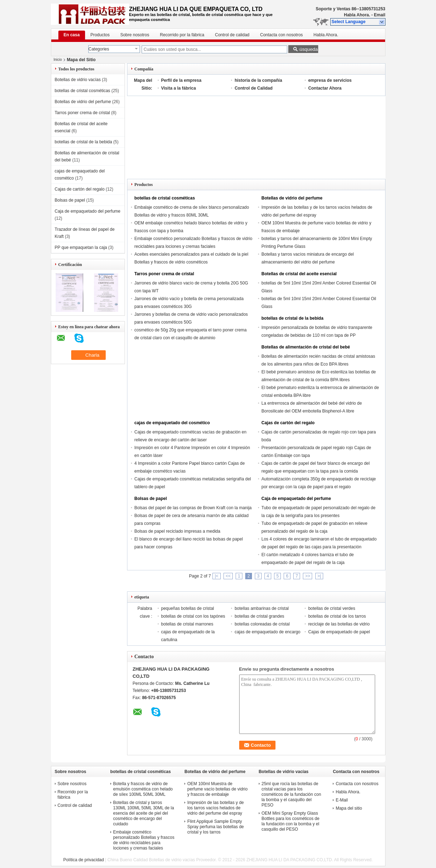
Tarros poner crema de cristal (82, 113)
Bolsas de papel (70, 200)
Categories (99, 49)
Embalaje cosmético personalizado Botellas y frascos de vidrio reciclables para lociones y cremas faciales (144, 840)
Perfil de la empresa (181, 80)
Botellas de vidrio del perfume (83, 102)
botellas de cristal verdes (332, 608)
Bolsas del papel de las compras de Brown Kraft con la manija (193, 508)
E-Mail (342, 800)
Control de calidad (232, 35)
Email (379, 15)
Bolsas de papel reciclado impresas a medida (177, 531)
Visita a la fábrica (179, 88)
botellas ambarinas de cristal (262, 608)
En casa (72, 35)
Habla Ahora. (357, 15)
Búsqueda (307, 49)
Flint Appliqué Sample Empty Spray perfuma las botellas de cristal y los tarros (216, 827)
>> (308, 576)
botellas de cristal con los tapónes (193, 616)
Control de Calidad (254, 88)
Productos (100, 35)
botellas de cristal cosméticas (83, 91)
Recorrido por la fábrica (182, 35)
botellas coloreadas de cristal (262, 624)
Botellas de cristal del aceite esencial (299, 274)
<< (228, 576)
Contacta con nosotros (282, 35)
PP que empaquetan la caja (81, 247)
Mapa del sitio (349, 808)
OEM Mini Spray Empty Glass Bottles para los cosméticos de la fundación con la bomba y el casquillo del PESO (291, 821)
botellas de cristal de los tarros (337, 616)
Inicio (58, 60)
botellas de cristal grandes (259, 616)
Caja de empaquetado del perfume (88, 211)
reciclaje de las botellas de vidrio (339, 624)
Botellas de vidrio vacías (78, 80)
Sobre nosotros (135, 35)
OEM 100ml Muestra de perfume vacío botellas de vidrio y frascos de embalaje (217, 789)
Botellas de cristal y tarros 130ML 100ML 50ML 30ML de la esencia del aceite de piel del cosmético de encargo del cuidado (144, 813)
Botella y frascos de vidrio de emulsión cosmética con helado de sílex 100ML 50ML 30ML (143, 789)
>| (319, 576)
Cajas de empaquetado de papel (339, 632)
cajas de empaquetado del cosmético (172, 423)
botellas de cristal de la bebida (83, 142)
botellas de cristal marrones (187, 624)
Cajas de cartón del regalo (80, 189)
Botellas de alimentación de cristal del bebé (306, 347)
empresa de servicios (330, 80)
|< (216, 576)
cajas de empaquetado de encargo (267, 632)
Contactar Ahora (325, 88)
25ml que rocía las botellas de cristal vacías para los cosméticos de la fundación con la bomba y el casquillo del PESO (291, 794)
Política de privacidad (84, 860)
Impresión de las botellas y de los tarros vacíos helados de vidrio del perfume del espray (216, 808)
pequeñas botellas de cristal (188, 608)
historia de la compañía (258, 80)
